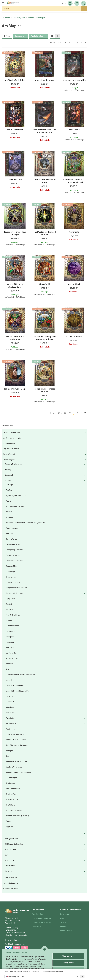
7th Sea (9, 490)
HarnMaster (11, 631)
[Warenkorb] (84, 3)
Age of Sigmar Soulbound (16, 496)
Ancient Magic (74, 284)
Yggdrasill (10, 827)
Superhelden (10, 866)
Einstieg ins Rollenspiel (12, 438)
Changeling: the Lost (14, 550)
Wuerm (9, 821)
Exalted (9, 604)
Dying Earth (10, 599)
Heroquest (10, 637)
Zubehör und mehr (10, 889)
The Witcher (11, 805)
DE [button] (63, 3)
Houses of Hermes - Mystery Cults (15, 286)
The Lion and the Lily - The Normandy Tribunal (45, 338)
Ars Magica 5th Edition (15, 80)
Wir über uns (37, 914)
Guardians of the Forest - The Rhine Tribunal (74, 181)
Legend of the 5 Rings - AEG (17, 691)
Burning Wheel (12, 539)
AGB (62, 918)
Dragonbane (11, 577)
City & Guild (44, 284)
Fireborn (9, 620)
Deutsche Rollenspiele (12, 432)
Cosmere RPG (11, 566)
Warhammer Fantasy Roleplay (18, 816)
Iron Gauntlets (12, 653)
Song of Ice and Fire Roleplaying (19, 772)
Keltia (8, 669)
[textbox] (42, 977)
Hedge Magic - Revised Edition (45, 390)
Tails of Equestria (13, 789)
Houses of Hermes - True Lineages (15, 233)
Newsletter (37, 926)
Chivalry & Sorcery (13, 555)
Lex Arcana (10, 696)
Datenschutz (65, 914)
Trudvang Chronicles (14, 810)
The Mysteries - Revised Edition (44, 233)
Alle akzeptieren (68, 956)
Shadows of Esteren (14, 767)
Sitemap (64, 922)
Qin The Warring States (15, 734)
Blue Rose (10, 534)
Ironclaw (9, 664)
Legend (9, 680)
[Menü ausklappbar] (3, 1)
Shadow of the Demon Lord (17, 762)
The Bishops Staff (15, 130)
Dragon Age (10, 572)
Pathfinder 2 (11, 724)
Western (8, 871)
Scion (8, 756)
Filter (7, 36)
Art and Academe (74, 337)
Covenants (74, 232)
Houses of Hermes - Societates (15, 338)
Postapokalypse (11, 850)
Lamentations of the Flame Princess (20, 675)
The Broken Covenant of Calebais (44, 181)
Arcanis (9, 512)
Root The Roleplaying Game (17, 745)
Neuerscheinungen (10, 883)
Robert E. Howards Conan (16, 740)
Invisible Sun (11, 648)
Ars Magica (10, 517)
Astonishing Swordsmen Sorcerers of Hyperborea (25, 523)
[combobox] (42, 977)
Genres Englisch (9, 460)
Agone (8, 501)
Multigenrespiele (12, 839)
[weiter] (85, 42)
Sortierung (20, 36)
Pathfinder (10, 718)
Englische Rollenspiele (12, 449)
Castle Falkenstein (13, 544)
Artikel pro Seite (38, 36)
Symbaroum (11, 783)
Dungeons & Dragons (14, 593)
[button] (70, 3)
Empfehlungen (9, 443)
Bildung (8, 470)
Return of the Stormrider (74, 80)
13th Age (9, 485)
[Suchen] (41, 9)
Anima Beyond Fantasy (15, 506)
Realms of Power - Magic (15, 389)
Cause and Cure (15, 180)
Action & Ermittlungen (14, 464)
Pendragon (10, 729)
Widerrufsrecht (66, 931)
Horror (8, 833)
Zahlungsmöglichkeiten (42, 918)
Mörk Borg (10, 707)
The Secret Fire (12, 799)
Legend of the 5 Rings (15, 686)
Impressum (65, 926)
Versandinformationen (42, 922)
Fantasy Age (11, 610)
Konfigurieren (68, 963)
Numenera (10, 713)
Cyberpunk (9, 475)
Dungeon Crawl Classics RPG (17, 588)
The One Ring (11, 794)
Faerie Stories (74, 130)
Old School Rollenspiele (14, 844)
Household (10, 642)
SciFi (7, 855)
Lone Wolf (10, 702)
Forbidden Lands (12, 626)
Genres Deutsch (9, 454)
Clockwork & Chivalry (14, 561)
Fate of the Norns (13, 615)
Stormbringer (11, 778)
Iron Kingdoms (12, 658)
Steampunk (9, 860)
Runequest (10, 751)
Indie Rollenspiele (10, 878)
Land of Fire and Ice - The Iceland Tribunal (45, 131)
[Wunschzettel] (77, 3)
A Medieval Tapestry (45, 80)
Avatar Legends (12, 528)
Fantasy (8, 480)
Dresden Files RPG (13, 582)
